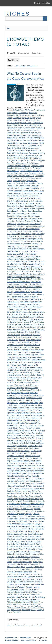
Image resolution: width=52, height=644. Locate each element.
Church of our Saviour (15, 201)
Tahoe (42, 554)
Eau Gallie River (23, 254)
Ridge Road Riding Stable (16, 466)
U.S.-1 (40, 582)
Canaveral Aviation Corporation (18, 166)
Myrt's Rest (35, 415)
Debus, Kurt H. (26, 234)
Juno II (15, 355)
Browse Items (26, 638)
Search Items (37, 53)
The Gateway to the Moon (22, 562)
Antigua (32, 118)
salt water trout (18, 486)
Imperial (22, 340)
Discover (38, 236)
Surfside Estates (34, 552)
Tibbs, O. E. (14, 569)
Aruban (37, 120)
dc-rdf (14, 625)
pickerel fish (21, 441)
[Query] (26, 19)
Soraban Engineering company (21, 514)
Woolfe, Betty (16, 610)
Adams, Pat (32, 110)
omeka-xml (34, 625)
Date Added (31, 66)
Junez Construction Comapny (24, 352)
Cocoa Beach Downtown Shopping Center (29, 209)
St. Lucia (16, 539)
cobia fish (39, 201)
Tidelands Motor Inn (26, 569)
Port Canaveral (22, 448)
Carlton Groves (24, 186)
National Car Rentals (27, 420)
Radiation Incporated (24, 453)
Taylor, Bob (35, 557)
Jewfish (10, 352)
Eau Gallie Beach (13, 251)
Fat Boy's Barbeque (21, 259)
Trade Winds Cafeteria (24, 574)
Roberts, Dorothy (19, 471)
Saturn (20, 494)
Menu (9, 28)
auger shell (40, 128)
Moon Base (25, 413)
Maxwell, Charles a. (30, 385)
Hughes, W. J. (12, 337)
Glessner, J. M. (17, 315)
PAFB (22, 431)
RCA (27, 458)
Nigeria (9, 423)
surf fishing (11, 552)
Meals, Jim (33, 393)
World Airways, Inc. (29, 610)
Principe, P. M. (12, 451)
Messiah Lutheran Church (28, 403)
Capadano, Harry (13, 168)
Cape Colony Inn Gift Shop (20, 178)
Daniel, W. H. (22, 231)
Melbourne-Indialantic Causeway (29, 400)
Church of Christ (22, 198)
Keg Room (35, 355)
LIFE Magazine (12, 373)
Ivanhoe (25, 350)
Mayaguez (20, 388)
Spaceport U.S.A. (28, 526)
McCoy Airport (25, 390)
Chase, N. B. (38, 191)
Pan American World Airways (24, 436)
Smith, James (31, 511)
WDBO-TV (26, 600)
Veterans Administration (16, 592)
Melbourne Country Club (16, 398)
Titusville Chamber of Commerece (19, 572)
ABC (25, 110)
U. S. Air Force (29, 579)
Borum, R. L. (15, 145)
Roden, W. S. (28, 478)
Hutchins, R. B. (12, 340)
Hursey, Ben (36, 337)
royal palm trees (21, 481)
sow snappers (22, 521)
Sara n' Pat (36, 491)
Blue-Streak (33, 140)
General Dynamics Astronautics (28, 309)
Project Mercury (24, 451)
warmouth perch (33, 595)
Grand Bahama (12, 317)
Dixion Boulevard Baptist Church (30, 239)
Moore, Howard (36, 413)
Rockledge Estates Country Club (19, 476)
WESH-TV (35, 600)
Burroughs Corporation (24, 161)
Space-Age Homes (14, 526)
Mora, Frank (20, 415)
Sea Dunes (35, 499)
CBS (42, 188)
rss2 (40, 625)
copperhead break (31, 226)
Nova (38, 423)
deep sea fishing (38, 234)
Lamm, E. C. (33, 365)
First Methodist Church (22, 292)
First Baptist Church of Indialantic (19, 272)
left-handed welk (37, 370)
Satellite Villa (12, 494)
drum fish (27, 244)
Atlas (26, 125)
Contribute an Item (29, 640)
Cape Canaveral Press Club (24, 176)
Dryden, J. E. (37, 244)
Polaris (27, 443)
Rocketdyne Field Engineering (18, 473)
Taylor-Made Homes (23, 557)
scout (33, 496)
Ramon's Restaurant (32, 456)
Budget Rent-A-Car (31, 158)
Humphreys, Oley (24, 337)
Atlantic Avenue (26, 123)
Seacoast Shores (29, 501)
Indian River (11, 342)
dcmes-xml (21, 625)
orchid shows (32, 426)
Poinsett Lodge (18, 443)
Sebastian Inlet (15, 504)
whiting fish (37, 605)
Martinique (18, 385)
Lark (13, 370)
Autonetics (11, 130)
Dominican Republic (28, 241)
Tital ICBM (38, 569)
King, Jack (17, 360)
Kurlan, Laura (26, 362)
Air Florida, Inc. (22, 115)
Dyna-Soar (11, 246)
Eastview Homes (38, 249)
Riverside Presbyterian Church (27, 468)
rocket (29, 471)
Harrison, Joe (39, 322)
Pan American (26, 433)
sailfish (34, 484)
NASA (42, 415)
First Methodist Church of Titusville (25, 297)
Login (37, 3)
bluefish (41, 140)
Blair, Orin (24, 140)
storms (16, 549)
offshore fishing (12, 426)
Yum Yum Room (15, 612)
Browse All (11, 53)
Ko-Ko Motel (26, 360)
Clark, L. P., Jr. (29, 201)
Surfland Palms (21, 552)
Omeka (44, 640)
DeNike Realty (12, 236)
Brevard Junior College (22, 151)
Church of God (35, 198)
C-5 (13, 163)
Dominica (17, 241)
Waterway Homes (27, 597)
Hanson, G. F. (28, 322)
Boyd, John (25, 145)
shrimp (12, 509)
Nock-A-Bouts (30, 423)
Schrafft (28, 496)
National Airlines (13, 420)
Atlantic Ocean (18, 125)
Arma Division (28, 120)
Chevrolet (26, 193)
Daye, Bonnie (33, 231)
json (27, 625)
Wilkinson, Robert (13, 607)
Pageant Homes (31, 431)
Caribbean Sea (12, 186)
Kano (28, 355)
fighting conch (19, 264)
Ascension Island (13, 123)
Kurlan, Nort (36, 362)
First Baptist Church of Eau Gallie (30, 269)
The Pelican (11, 564)
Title (17, 66)
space (30, 521)
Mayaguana (11, 388)
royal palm (11, 481)
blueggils (10, 143)
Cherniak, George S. (14, 193)
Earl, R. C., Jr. (21, 246)
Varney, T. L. (24, 589)
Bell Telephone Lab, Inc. (22, 135)
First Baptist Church (33, 264)
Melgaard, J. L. (12, 403)
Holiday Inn (32, 330)
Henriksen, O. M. (31, 325)
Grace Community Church (33, 315)
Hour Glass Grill (27, 335)
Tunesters (19, 579)
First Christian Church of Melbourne (28, 287)
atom (9, 625)
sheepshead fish (26, 506)
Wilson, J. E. (25, 607)
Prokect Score (36, 451)
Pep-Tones (20, 438)
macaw (36, 380)
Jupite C (22, 355)
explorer (10, 259)
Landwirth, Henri (13, 367)
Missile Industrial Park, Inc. (28, 408)
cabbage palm (21, 163)
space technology (13, 524)
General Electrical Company (17, 312)
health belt (11, 325)
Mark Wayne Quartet (27, 383)
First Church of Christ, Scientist (18, 289)
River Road (31, 466)
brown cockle (16, 153)
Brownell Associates (29, 153)
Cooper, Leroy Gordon (15, 226)
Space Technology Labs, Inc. (31, 524)
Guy (20, 320)
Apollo (38, 118)
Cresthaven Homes (32, 229)
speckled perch (12, 529)
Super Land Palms (35, 549)
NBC (38, 420)
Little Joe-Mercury (25, 373)
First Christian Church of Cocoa (18, 282)
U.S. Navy (11, 582)
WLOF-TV (35, 607)
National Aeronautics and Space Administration (24, 418)
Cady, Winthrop (32, 163)
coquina (41, 226)
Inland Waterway (23, 342)
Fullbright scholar (19, 304)
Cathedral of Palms (32, 188)
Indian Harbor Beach (33, 340)
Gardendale (30, 304)
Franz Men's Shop (26, 302)
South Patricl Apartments (28, 519)
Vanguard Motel (13, 589)
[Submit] (45, 19)
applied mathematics (14, 120)
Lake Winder (22, 365)
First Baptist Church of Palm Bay (24, 277)
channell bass (28, 191)
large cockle (24, 367)
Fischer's (10, 299)
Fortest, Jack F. (12, 302)
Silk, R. (18, 509)
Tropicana (10, 579)
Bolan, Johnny (33, 143)
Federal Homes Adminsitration (27, 262)
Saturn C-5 (27, 494)
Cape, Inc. (16, 181)
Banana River (27, 133)
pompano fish (33, 446)
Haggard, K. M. (28, 320)
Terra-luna (27, 559)
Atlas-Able (33, 125)
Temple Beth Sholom (14, 559)
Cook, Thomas (35, 224)
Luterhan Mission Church (27, 378)
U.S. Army (39, 579)
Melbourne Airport (13, 395)
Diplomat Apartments (26, 236)
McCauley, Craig (13, 390)
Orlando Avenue (19, 428)
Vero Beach (34, 589)
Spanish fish (40, 526)
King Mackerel (22, 357)
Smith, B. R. (20, 511)
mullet (28, 415)
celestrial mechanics (14, 191)
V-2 (16, 587)
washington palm (13, 597)
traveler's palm (27, 577)
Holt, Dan (41, 330)
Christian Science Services (23, 196)
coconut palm (22, 216)
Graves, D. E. (33, 317)
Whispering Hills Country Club (18, 602)
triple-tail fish (38, 577)
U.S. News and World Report (26, 582)
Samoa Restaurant (22, 489)
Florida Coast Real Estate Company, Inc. (29, 299)
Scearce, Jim (19, 496)
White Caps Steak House (22, 605)
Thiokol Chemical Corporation (27, 564)
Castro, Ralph (19, 188)
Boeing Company (21, 143)
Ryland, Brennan (34, 481)
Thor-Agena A (20, 567)
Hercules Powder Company (27, 327)
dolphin (9, 241)
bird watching (34, 138)
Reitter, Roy (18, 463)
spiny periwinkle (25, 529)
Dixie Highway (12, 239)
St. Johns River (19, 537)
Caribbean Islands (36, 183)
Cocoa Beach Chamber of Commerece (21, 204)
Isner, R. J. (17, 350)
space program (39, 521)
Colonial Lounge (34, 216)
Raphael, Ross (19, 458)
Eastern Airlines (33, 246)
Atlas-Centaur (19, 128)
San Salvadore (17, 491)
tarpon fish (11, 557)
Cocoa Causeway (18, 214)
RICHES (18, 14)
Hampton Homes (16, 322)
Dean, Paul (15, 234)
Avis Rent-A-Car (27, 130)
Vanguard (22, 587)
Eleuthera (20, 256)
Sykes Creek (34, 554)
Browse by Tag (24, 53)
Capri (23, 181)
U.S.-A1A (10, 584)
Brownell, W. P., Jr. (18, 156)
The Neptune (38, 562)
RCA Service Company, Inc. (23, 461)
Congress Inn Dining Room (17, 219)
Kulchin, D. (16, 362)
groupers (14, 320)
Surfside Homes (13, 554)
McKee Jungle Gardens (20, 393)
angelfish (25, 118)
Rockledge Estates (37, 473)
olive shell (23, 426)
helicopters (19, 325)
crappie (21, 229)
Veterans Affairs (31, 592)
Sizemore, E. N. (27, 509)
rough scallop (38, 478)
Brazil (9, 148)
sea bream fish (25, 499)
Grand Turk (23, 317)
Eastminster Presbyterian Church (19, 249)
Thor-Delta (30, 567)
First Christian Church (35, 279)
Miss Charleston (31, 405)
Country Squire (12, 229)
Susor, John (24, 554)
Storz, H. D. (23, 549)
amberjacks (17, 118)
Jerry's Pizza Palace (36, 350)
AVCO (18, 130)
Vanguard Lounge (33, 587)
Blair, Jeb (16, 140)
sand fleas (27, 491)
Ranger (9, 458)
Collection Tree (11, 638)
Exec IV (38, 256)
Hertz (15, 330)
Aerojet (15, 113)
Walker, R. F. (22, 595)
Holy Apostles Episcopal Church (19, 332)
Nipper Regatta (19, 423)
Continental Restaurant (24, 221)
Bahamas (18, 133)
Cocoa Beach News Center (17, 211)
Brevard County (18, 148)
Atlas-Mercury (30, 128)
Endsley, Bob (29, 256)
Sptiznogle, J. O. (38, 529)
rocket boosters (38, 471)
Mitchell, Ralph (15, 413)
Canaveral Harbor (37, 166)
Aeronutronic (23, 113)
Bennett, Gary (12, 138)
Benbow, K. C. (37, 135)
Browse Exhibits (12, 640)
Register (46, 3)
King (14, 357)
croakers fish (12, 231)
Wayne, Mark (17, 600)
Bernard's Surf (23, 138)
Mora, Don (11, 415)
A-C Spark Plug (17, 110)
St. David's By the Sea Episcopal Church (22, 531)
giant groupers (34, 312)
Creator (22, 66)
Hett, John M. (22, 330)
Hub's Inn (37, 335)
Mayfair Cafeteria (31, 388)
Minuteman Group (18, 405)
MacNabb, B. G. (13, 383)
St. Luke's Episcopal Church (31, 539)
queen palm (11, 453)
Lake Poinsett (12, 365)
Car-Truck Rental (22, 183)
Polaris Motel (22, 446)
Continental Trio (23, 224)
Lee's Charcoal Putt (23, 370)
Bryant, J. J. (18, 158)
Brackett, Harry (35, 145)
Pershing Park (30, 438)
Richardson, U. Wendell (32, 463)
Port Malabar (33, 448)
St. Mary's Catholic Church (23, 544)
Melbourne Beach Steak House (32, 395)
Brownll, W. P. (31, 156)
